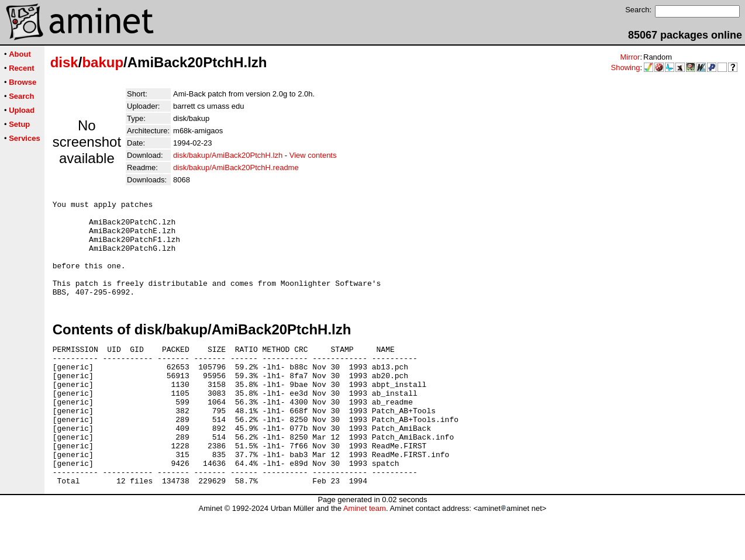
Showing (626, 68)
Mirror (630, 57)
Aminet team (365, 556)
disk (64, 62)
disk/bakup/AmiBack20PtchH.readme (236, 167)
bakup (103, 62)
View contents (313, 155)
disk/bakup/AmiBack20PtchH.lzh (228, 155)
